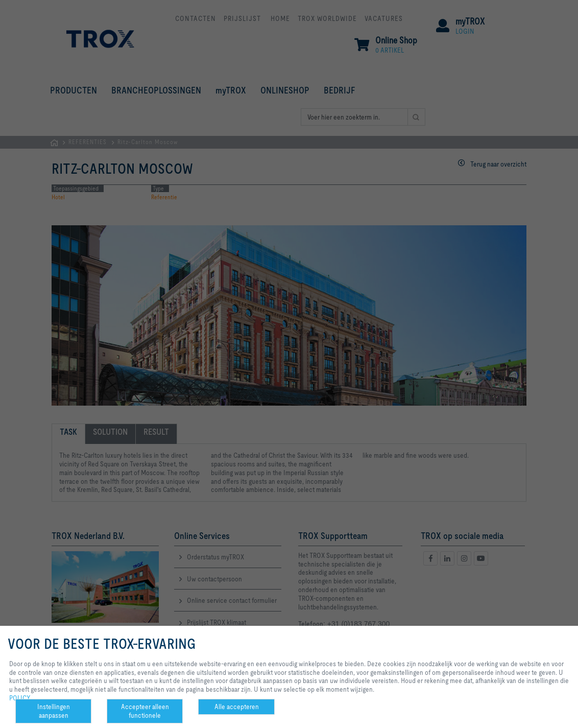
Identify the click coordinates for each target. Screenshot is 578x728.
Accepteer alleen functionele (145, 711)
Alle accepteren (237, 707)
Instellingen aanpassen (54, 711)
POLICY (20, 698)
